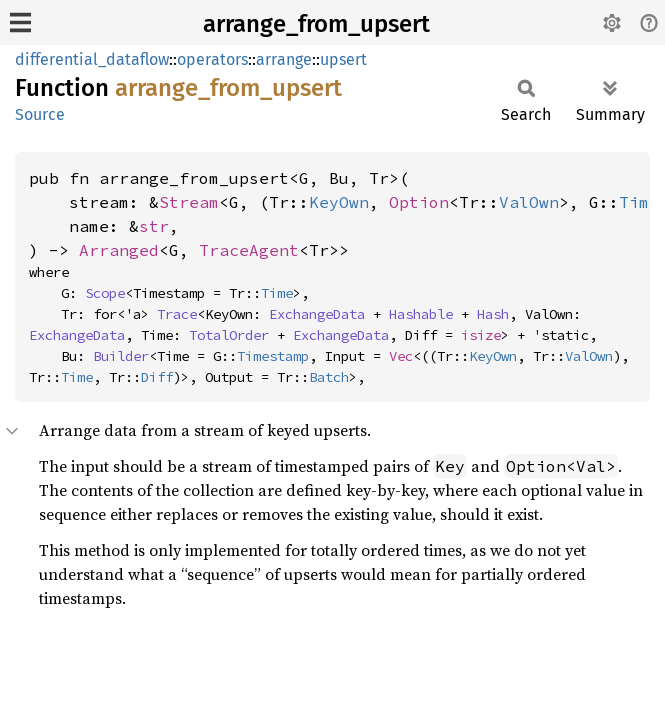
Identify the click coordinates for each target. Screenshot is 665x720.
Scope (105, 293)
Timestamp (273, 356)
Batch (329, 377)
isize (481, 335)
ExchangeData (317, 314)
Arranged (119, 250)
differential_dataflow (92, 59)
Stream (189, 202)
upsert (343, 59)
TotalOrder (229, 335)
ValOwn (529, 202)
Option (419, 202)
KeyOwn (339, 202)
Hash (493, 314)
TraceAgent (249, 250)
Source (40, 114)
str (154, 226)
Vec (401, 356)
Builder (121, 356)
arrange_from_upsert (316, 24)
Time (277, 293)
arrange (284, 59)
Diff (157, 377)
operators (212, 59)
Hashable (421, 314)
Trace (177, 314)
